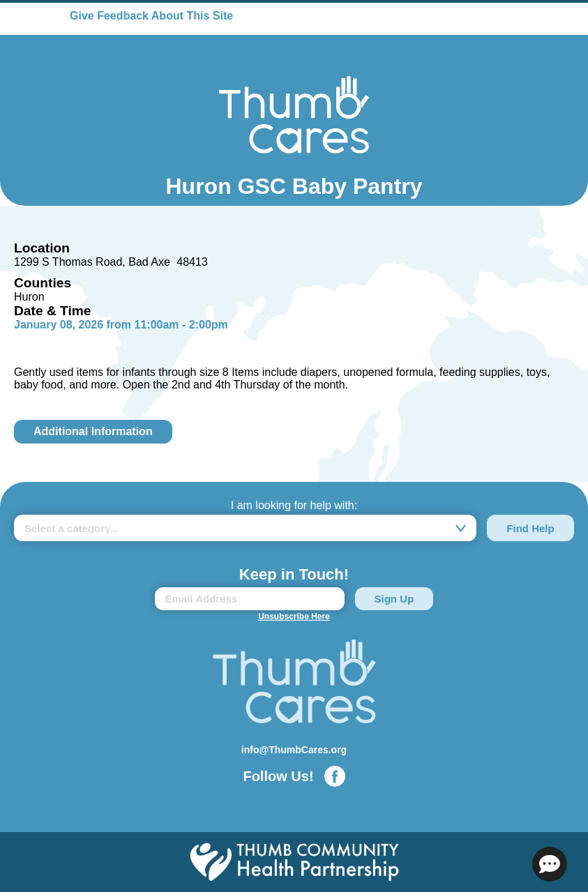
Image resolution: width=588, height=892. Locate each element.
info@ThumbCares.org (294, 750)
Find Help (530, 528)
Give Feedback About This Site (151, 16)
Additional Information (93, 431)
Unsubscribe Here (294, 617)
